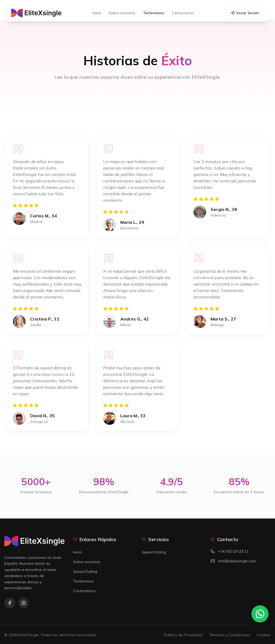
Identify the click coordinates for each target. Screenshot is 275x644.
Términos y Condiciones (230, 635)
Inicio (97, 13)
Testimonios (154, 13)
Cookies (264, 635)
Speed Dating (85, 571)
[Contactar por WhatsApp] (260, 614)
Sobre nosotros (122, 13)
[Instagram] (24, 603)
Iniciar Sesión (245, 13)
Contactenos (183, 13)
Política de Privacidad (183, 635)
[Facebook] (10, 603)
